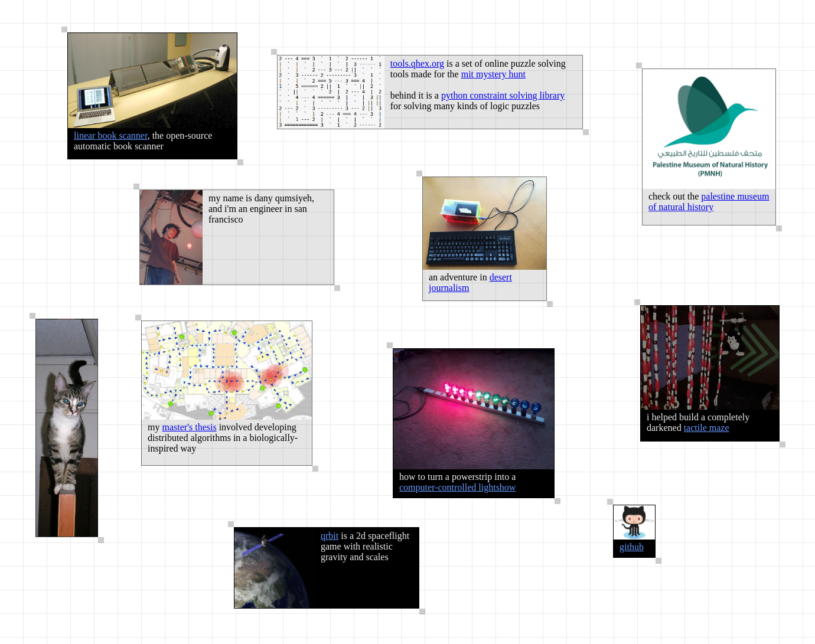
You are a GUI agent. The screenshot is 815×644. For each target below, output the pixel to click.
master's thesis (189, 427)
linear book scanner (111, 135)
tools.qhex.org (417, 63)
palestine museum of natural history (709, 202)
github (632, 547)
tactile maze (707, 428)
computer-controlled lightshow (457, 487)
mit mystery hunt (493, 74)
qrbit (330, 536)
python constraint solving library (503, 95)
